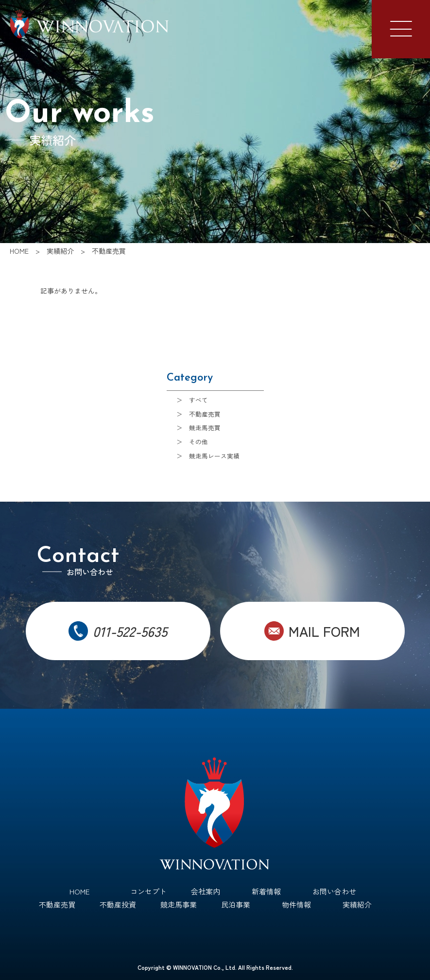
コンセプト (148, 891)
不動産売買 (57, 904)
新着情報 (266, 891)
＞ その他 (192, 442)
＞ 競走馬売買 (198, 428)
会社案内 (206, 891)
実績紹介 (357, 904)
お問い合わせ (334, 891)
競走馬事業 (179, 904)
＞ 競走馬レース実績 (208, 456)
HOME (79, 891)
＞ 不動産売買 (198, 414)
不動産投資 (118, 904)
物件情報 (296, 904)
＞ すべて (192, 400)
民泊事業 (236, 904)
